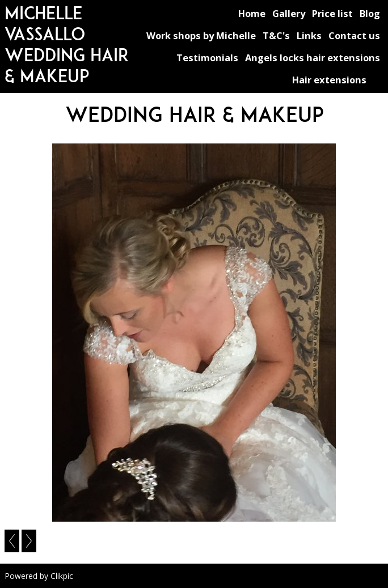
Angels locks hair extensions (313, 58)
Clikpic (62, 576)
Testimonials (207, 58)
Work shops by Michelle (201, 35)
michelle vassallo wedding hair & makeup (67, 44)
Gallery (289, 13)
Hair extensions (329, 80)
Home (252, 13)
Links (309, 35)
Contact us (354, 35)
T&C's (276, 35)
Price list (332, 13)
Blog (370, 13)
